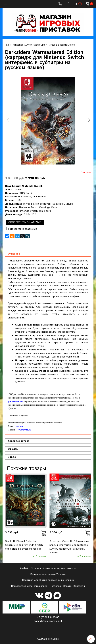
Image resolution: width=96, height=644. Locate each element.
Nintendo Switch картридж (29, 45)
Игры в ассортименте (62, 45)
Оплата (67, 586)
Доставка (55, 586)
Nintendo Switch (32, 186)
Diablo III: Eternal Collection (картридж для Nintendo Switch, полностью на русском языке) (24, 545)
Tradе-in (24, 568)
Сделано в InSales (48, 639)
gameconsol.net (15, 401)
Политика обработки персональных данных (48, 580)
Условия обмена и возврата (48, 568)
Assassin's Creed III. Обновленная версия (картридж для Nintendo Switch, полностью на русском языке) (69, 547)
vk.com (19, 426)
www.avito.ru (24, 430)
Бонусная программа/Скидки (48, 574)
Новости (72, 568)
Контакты (79, 586)
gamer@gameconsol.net (48, 621)
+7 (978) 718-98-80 (48, 617)
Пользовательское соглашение (29, 586)
